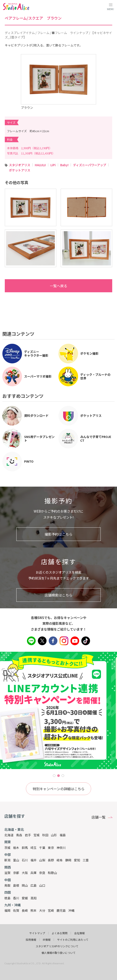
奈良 (42, 873)
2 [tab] (58, 776)
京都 (16, 873)
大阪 (25, 873)
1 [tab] (54, 776)
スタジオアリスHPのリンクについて (57, 946)
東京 (51, 848)
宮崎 (51, 910)
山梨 (42, 860)
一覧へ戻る (38, 286)
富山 (16, 860)
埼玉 (33, 848)
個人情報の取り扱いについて (58, 953)
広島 (33, 885)
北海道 (9, 835)
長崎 (25, 910)
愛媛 (25, 898)
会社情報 (79, 933)
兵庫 (33, 873)
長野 (51, 860)
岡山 (25, 885)
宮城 (37, 835)
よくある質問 (60, 933)
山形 (54, 835)
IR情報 (47, 940)
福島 (63, 835)
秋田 (45, 835)
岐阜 (60, 860)
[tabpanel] (58, 710)
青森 (19, 835)
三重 (86, 860)
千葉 (42, 848)
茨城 (7, 848)
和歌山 (52, 873)
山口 (42, 885)
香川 (16, 898)
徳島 (7, 898)
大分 (42, 910)
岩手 (28, 835)
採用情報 (31, 940)
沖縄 (71, 910)
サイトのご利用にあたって (73, 940)
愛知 (77, 860)
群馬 (25, 848)
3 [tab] (63, 776)
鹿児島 (61, 910)
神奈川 (61, 848)
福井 (33, 860)
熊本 (33, 910)
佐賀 (16, 910)
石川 (25, 860)
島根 (16, 885)
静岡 (68, 860)
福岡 (7, 910)
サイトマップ (37, 933)
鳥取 (7, 885)
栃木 (16, 848)
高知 (33, 898)
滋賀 (7, 873)
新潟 (7, 860)
